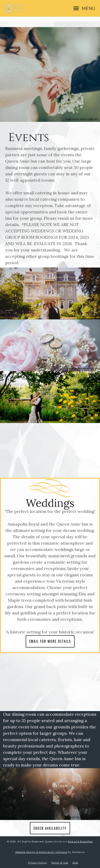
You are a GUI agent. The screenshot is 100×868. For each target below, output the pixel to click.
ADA (75, 863)
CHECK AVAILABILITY (50, 828)
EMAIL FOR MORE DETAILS (50, 641)
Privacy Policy (38, 863)
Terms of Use (60, 863)
